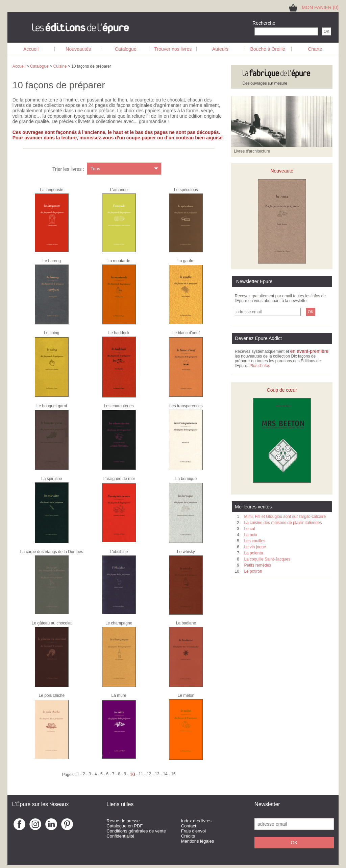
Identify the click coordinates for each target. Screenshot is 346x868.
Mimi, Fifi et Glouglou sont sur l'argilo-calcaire (285, 517)
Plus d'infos (260, 366)
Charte (315, 49)
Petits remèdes (257, 565)
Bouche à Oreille (268, 49)
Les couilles (255, 541)
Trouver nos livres (173, 49)
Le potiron (253, 571)
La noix (251, 535)
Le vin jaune (255, 547)
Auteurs (220, 49)
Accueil (31, 49)
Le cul (249, 529)
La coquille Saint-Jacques (267, 559)
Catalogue (126, 49)
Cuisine (60, 66)
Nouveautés (78, 49)
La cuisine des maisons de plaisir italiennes (283, 523)
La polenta (253, 553)
